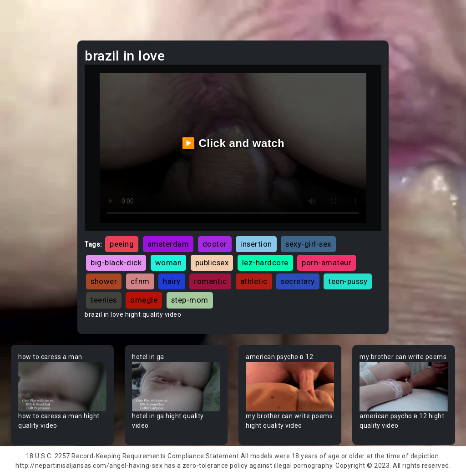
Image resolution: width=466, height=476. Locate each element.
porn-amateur (327, 263)
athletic (254, 281)
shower (104, 281)
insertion (256, 244)
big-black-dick (116, 263)
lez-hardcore (265, 263)
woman (169, 263)
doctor (215, 244)
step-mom (190, 300)
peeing (122, 244)
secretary (298, 281)
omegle (144, 300)
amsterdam (168, 244)
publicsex (212, 263)
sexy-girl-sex (308, 244)
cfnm (140, 281)
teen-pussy (348, 281)
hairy (172, 281)
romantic (210, 281)
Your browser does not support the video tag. (62, 387)
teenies (104, 300)
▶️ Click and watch (233, 143)
